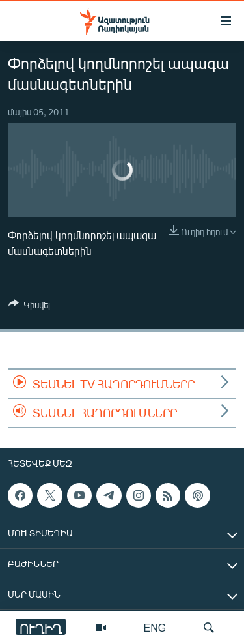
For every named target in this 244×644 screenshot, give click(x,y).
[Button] (29, 307)
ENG (155, 627)
